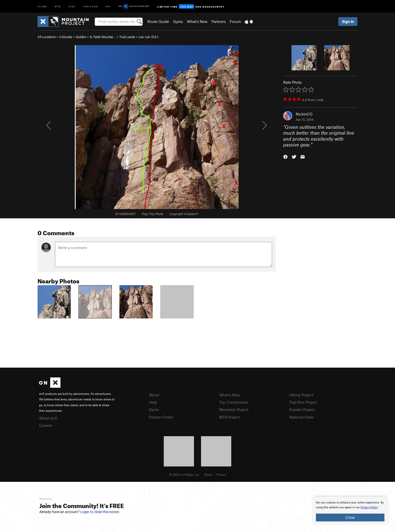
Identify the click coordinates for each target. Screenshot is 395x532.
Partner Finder (161, 417)
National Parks (302, 417)
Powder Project (302, 409)
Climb (42, 6)
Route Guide (158, 21)
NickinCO (304, 114)
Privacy (221, 475)
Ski (108, 6)
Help (153, 402)
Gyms (178, 21)
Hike (72, 6)
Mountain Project (234, 409)
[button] (285, 156)
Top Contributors (234, 402)
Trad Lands (127, 37)
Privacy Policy (369, 507)
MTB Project (229, 417)
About (154, 395)
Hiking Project (301, 395)
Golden (81, 37)
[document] (350, 511)
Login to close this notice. (100, 512)
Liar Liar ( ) (149, 37)
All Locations (47, 37)
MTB (58, 6)
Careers (46, 425)
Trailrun (91, 6)
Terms (208, 475)
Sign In (348, 21)
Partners (219, 21)
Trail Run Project (303, 402)
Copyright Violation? (184, 214)
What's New (197, 21)
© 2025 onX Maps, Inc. (184, 475)
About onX (48, 418)
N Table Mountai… (103, 37)
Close (350, 517)
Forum (235, 21)
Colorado (66, 37)
